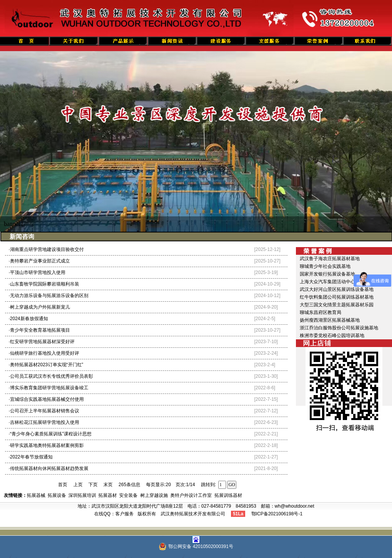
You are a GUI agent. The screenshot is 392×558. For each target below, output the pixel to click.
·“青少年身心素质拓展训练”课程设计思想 (50, 434)
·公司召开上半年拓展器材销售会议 (44, 411)
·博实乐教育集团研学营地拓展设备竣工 (49, 388)
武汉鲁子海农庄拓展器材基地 (330, 259)
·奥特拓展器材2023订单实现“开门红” (46, 365)
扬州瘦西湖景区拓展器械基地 (330, 320)
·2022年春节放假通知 (31, 457)
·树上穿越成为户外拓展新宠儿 (39, 307)
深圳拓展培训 (82, 495)
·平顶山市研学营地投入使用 (37, 272)
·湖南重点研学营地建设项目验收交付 (46, 249)
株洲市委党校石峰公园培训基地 (332, 335)
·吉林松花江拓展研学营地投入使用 (44, 422)
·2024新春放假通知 (28, 319)
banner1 (14, 224)
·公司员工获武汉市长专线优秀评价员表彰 (51, 376)
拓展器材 (108, 495)
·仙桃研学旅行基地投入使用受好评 (44, 353)
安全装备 (128, 495)
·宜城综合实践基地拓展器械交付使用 (46, 399)
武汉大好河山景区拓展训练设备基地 (337, 289)
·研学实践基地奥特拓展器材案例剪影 (46, 445)
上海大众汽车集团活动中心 (327, 282)
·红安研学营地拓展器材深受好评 (42, 342)
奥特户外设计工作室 (191, 495)
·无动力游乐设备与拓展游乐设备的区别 (49, 296)
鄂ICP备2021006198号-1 (277, 514)
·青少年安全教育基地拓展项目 (39, 330)
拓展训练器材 (228, 495)
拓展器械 (36, 495)
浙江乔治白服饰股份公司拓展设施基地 (339, 328)
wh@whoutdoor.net (295, 506)
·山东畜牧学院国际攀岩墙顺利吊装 (44, 284)
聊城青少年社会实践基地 (325, 266)
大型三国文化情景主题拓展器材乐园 (337, 305)
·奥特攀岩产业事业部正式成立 (39, 261)
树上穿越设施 (154, 495)
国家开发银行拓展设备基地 (327, 274)
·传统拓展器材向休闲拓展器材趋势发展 (49, 468)
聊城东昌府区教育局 (321, 312)
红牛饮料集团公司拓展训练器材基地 (337, 297)
